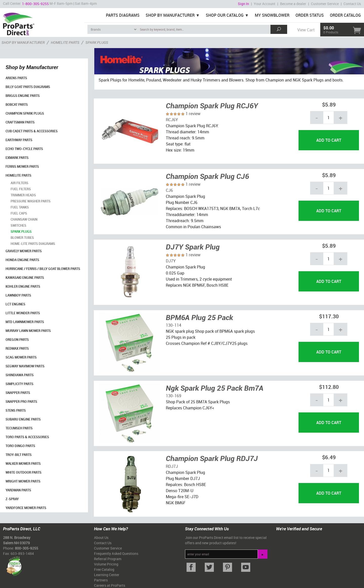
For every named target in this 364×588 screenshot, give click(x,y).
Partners (101, 580)
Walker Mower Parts (23, 464)
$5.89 (329, 104)
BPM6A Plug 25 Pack (199, 317)
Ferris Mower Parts (22, 166)
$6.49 (329, 457)
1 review (193, 114)
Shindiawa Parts (20, 375)
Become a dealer (293, 4)
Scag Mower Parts (21, 357)
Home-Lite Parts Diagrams (33, 244)
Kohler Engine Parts (23, 286)
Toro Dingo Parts (20, 446)
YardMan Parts (18, 490)
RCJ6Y (172, 120)
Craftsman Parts (20, 122)
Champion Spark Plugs (25, 113)
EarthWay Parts (19, 140)
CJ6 (169, 190)
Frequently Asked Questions (116, 553)
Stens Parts (16, 410)
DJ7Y (171, 261)
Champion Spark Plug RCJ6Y (212, 106)
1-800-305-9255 (35, 4)
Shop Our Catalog (225, 15)
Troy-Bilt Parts (19, 455)
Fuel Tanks (20, 207)
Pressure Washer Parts (31, 201)
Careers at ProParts (110, 585)
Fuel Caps (19, 213)
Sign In (243, 4)
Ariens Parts (16, 78)
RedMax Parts (17, 348)
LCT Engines (15, 304)
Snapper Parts (18, 393)
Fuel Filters (21, 189)
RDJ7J (172, 466)
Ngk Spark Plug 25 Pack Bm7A (215, 388)
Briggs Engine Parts (23, 96)
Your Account (265, 4)
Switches (18, 225)
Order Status (310, 15)
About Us (101, 538)
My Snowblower (272, 15)
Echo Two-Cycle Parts (24, 149)
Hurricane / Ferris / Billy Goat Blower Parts (43, 269)
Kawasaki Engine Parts (25, 278)
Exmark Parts (17, 158)
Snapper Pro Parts (21, 402)
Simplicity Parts (19, 384)
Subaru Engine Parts (23, 419)
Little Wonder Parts (23, 313)
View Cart (306, 30)
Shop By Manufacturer (170, 15)
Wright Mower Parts (23, 481)
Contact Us (352, 4)
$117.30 (329, 316)
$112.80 (329, 387)
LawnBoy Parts (18, 295)
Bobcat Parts (17, 104)
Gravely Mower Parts (24, 251)
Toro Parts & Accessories (27, 437)
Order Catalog (345, 15)
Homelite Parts (18, 175)
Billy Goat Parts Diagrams (28, 87)
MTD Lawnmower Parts (25, 322)
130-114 (174, 325)
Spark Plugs (21, 232)
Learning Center (107, 575)
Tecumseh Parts (19, 428)
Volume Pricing (106, 564)
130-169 (174, 396)
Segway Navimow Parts (25, 366)
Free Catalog (104, 569)
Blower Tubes (22, 238)
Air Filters (19, 183)
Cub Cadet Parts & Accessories (32, 131)
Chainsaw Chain (24, 219)
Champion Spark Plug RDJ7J (212, 458)
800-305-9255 (27, 548)
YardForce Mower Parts (26, 508)
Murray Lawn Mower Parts (28, 331)
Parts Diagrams (123, 15)
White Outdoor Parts (24, 472)
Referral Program (108, 559)
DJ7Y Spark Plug (193, 247)
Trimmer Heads (23, 195)
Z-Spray (12, 499)
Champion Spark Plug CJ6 (207, 176)
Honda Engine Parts (22, 260)
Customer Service (325, 4)
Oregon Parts (17, 340)
